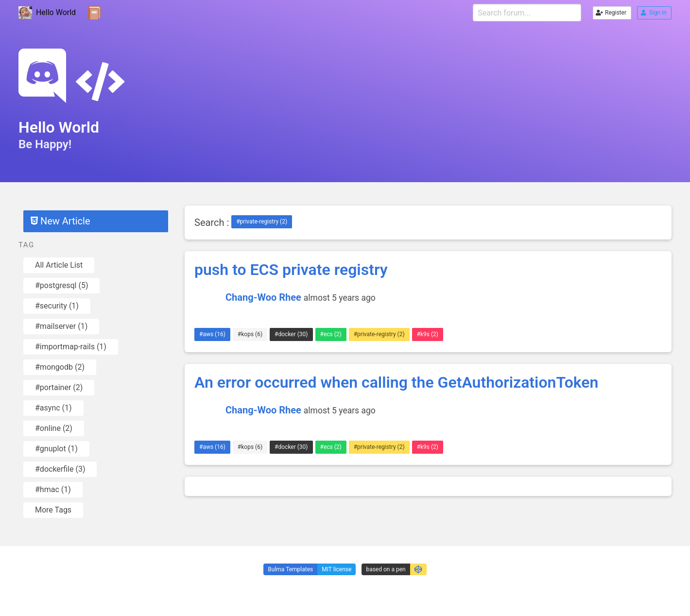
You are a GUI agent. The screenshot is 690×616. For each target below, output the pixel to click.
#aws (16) (212, 334)
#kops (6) (250, 334)
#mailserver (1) (61, 326)
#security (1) (57, 306)
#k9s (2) (428, 334)
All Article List (59, 265)
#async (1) (53, 408)
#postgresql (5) (61, 285)
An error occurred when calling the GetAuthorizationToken (396, 382)
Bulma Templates (290, 569)
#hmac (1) (53, 489)
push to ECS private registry (291, 270)
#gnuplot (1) (56, 449)
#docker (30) (291, 334)
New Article (60, 221)
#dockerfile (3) (60, 469)
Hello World (47, 13)
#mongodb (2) (60, 367)
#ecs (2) (331, 334)
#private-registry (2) (262, 222)
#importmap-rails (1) (71, 347)
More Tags (53, 510)
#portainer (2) (59, 387)
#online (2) (54, 428)
